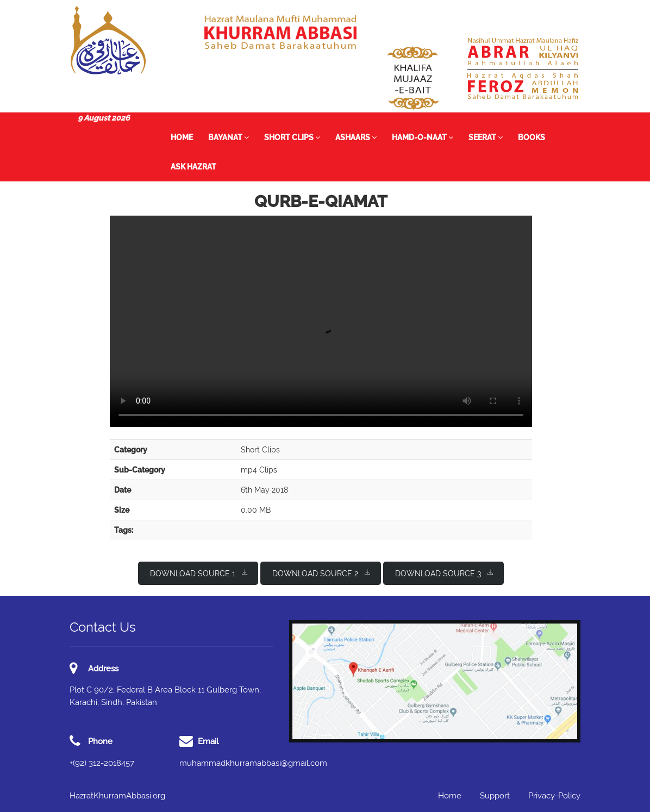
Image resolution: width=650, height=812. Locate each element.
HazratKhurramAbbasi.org (117, 796)
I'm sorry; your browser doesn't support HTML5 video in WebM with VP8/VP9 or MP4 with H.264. (321, 321)
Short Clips (292, 137)
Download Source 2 (321, 573)
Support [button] (495, 796)
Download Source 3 (444, 573)
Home (182, 137)
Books (532, 137)
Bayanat (229, 137)
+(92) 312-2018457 (102, 763)
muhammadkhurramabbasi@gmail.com (253, 763)
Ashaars (356, 137)
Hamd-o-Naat (423, 137)
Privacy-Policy (554, 796)
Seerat (486, 137)
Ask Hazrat (193, 167)
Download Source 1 (199, 573)
